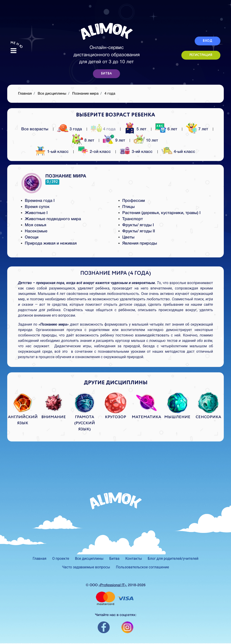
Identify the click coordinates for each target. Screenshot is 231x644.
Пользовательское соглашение (143, 567)
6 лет (167, 129)
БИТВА (106, 74)
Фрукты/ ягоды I (138, 225)
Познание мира (85, 94)
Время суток (37, 207)
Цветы (128, 237)
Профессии (134, 201)
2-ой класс (95, 152)
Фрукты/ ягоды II (139, 231)
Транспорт (133, 219)
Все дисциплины (52, 94)
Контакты (134, 559)
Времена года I (40, 201)
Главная (40, 559)
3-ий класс (136, 152)
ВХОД (208, 41)
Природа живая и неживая (51, 243)
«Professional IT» (112, 585)
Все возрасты (35, 129)
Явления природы (140, 243)
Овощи (32, 237)
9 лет (114, 140)
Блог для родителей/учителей (173, 559)
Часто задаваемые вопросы (86, 567)
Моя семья (36, 225)
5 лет (136, 129)
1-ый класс (52, 152)
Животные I (36, 213)
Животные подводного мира (53, 219)
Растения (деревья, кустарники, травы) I (161, 213)
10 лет (146, 140)
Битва (114, 559)
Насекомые (36, 231)
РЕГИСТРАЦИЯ (201, 55)
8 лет (84, 140)
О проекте (61, 559)
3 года (70, 129)
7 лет (198, 129)
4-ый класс (179, 152)
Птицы (128, 207)
